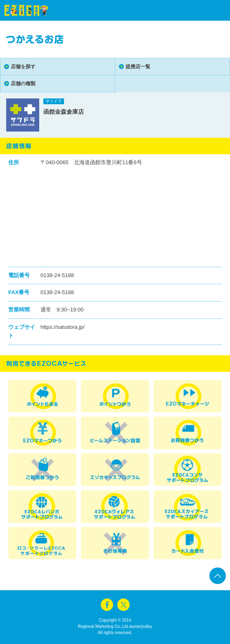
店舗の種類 (23, 84)
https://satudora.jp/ (63, 327)
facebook (107, 605)
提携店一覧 (138, 67)
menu (209, 10)
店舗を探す (23, 67)
